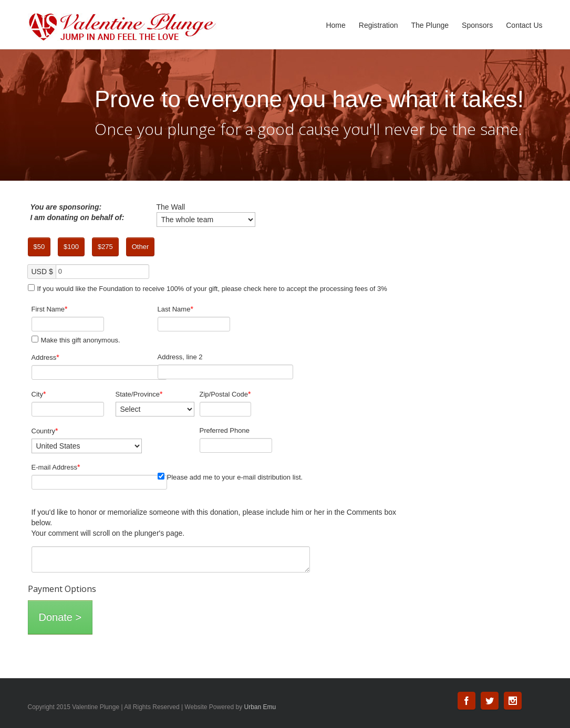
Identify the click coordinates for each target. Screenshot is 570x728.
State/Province (139, 394)
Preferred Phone (225, 430)
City (39, 394)
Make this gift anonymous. (76, 340)
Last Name (175, 309)
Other (141, 247)
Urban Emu (260, 707)
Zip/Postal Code (225, 394)
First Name (50, 309)
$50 (39, 247)
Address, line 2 (180, 357)
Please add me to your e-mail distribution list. (230, 477)
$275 (105, 247)
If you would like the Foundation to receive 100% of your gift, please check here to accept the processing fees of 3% (208, 288)
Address (45, 357)
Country (45, 431)
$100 (71, 247)
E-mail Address (56, 467)
